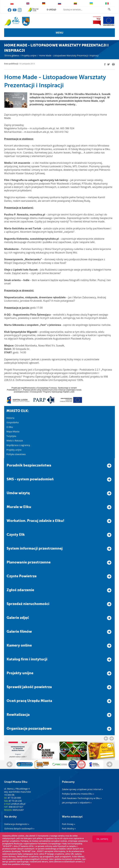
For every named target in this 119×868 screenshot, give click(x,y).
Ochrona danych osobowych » (19, 829)
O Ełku (10, 427)
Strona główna (12, 55)
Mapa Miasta (13, 431)
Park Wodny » (69, 829)
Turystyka (11, 436)
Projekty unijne (29, 55)
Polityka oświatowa (16, 454)
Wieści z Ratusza (15, 441)
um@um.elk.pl (18, 804)
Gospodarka (13, 422)
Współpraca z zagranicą (18, 445)
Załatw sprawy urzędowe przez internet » (82, 789)
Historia (10, 418)
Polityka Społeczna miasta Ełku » (78, 794)
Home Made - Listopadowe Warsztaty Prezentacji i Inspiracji (69, 55)
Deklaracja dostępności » (17, 824)
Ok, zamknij (102, 839)
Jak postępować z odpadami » (77, 803)
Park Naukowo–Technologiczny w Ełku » (82, 798)
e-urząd (51, 10)
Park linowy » (68, 824)
